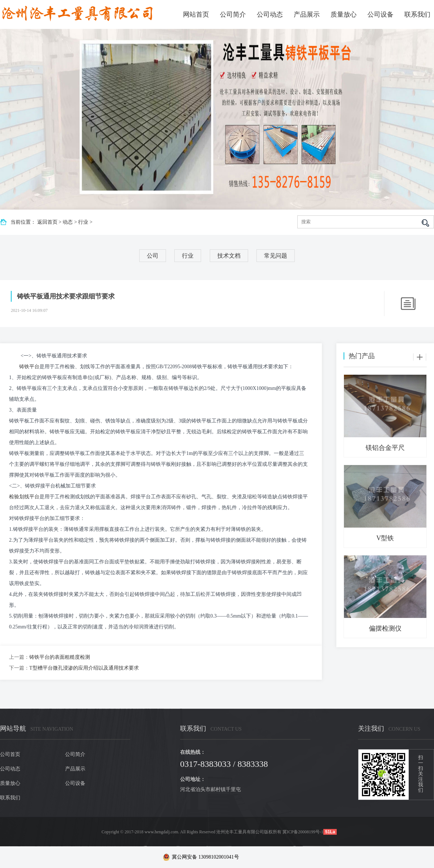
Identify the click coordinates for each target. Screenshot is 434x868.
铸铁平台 (29, 367)
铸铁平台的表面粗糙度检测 (60, 657)
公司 (153, 256)
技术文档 (229, 256)
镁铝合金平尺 (385, 448)
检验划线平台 (24, 497)
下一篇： (19, 668)
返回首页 (47, 222)
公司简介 (233, 14)
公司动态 (270, 14)
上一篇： (19, 657)
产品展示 (307, 14)
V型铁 (385, 538)
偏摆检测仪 (385, 628)
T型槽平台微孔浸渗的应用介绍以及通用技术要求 (84, 668)
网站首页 (196, 14)
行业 (83, 222)
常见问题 (276, 256)
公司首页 (10, 754)
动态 (68, 222)
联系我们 (417, 14)
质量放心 (344, 14)
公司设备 (380, 14)
